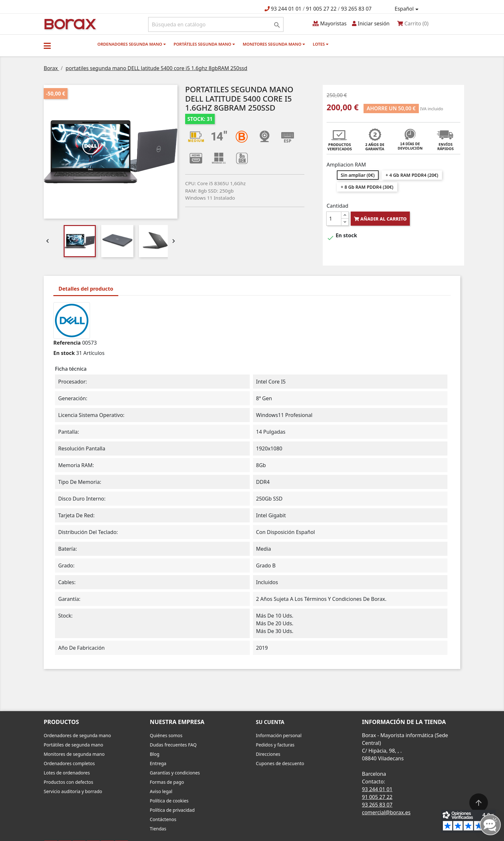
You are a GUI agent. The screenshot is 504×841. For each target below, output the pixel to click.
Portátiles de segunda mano (73, 745)
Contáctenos (163, 819)
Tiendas (158, 829)
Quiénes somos (166, 735)
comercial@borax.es (386, 812)
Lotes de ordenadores (67, 773)
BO (69, 24)
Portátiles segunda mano (204, 44)
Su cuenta (270, 722)
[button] (47, 46)
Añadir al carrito (380, 219)
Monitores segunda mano (274, 44)
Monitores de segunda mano (74, 754)
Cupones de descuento (280, 763)
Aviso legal (161, 791)
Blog (155, 754)
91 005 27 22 (321, 9)
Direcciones (268, 754)
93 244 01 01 (286, 9)
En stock (64, 353)
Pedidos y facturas (275, 745)
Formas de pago (167, 782)
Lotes (321, 44)
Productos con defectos (68, 782)
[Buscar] (216, 24)
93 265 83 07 (356, 9)
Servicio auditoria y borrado (73, 791)
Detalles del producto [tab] (86, 289)
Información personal (279, 735)
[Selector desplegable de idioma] (408, 9)
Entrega (158, 763)
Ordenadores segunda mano (132, 44)
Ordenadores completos (69, 763)
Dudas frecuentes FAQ (173, 745)
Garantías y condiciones (175, 773)
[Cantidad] (334, 219)
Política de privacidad (172, 810)
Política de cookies (169, 801)
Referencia (67, 343)
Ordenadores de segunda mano (77, 735)
